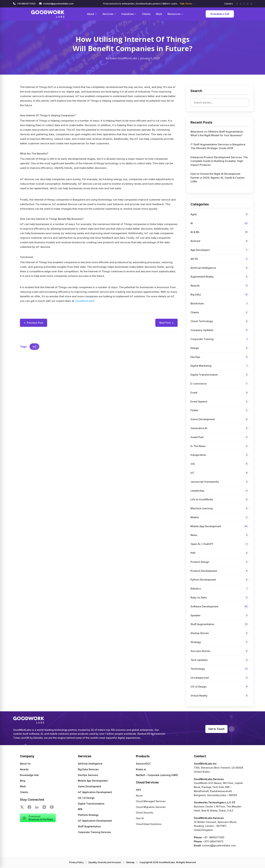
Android (220, 241)
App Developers (220, 250)
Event (220, 393)
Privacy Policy (76, 862)
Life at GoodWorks (220, 499)
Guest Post (220, 437)
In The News (220, 446)
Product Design (220, 562)
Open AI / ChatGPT (220, 544)
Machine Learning (220, 508)
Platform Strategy (88, 815)
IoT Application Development (95, 792)
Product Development (220, 571)
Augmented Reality (220, 277)
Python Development (220, 580)
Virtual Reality (220, 696)
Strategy (220, 642)
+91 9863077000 (26, 4)
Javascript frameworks (220, 482)
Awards (220, 286)
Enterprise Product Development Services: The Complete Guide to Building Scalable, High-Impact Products (219, 161)
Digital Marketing (220, 366)
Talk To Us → (187, 4)
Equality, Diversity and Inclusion (105, 862)
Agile (220, 214)
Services (109, 14)
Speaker (220, 615)
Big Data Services (88, 769)
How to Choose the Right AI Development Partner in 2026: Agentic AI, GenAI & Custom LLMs (218, 178)
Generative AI (220, 428)
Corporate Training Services (94, 832)
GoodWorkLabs (84, 301)
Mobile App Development (220, 526)
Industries (129, 14)
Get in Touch (216, 729)
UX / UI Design (86, 798)
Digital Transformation (220, 375)
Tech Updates (220, 660)
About (92, 14)
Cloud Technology (220, 321)
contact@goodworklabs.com (58, 4)
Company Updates (220, 330)
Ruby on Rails (220, 598)
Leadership (220, 491)
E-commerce (220, 384)
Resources (175, 14)
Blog (23, 781)
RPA (80, 809)
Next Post (166, 323)
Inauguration (220, 455)
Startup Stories (220, 633)
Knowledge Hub (29, 775)
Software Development (220, 607)
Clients (146, 14)
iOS (220, 464)
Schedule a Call (220, 14)
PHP (220, 553)
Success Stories (220, 651)
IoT (34, 347)
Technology (220, 669)
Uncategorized (220, 678)
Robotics (220, 589)
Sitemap (130, 862)
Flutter (220, 410)
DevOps (220, 357)
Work (159, 14)
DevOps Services (88, 775)
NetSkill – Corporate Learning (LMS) (157, 775)
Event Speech (220, 402)
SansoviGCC (143, 764)
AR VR (220, 259)
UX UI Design (220, 687)
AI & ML (220, 232)
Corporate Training (220, 339)
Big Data (220, 295)
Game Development (220, 419)
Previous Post (34, 323)
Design (220, 348)
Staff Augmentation (220, 624)
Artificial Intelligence (220, 268)
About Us (25, 764)
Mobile (220, 517)
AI (220, 223)
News (220, 535)
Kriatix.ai (141, 769)
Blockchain (220, 304)
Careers (229, 4)
